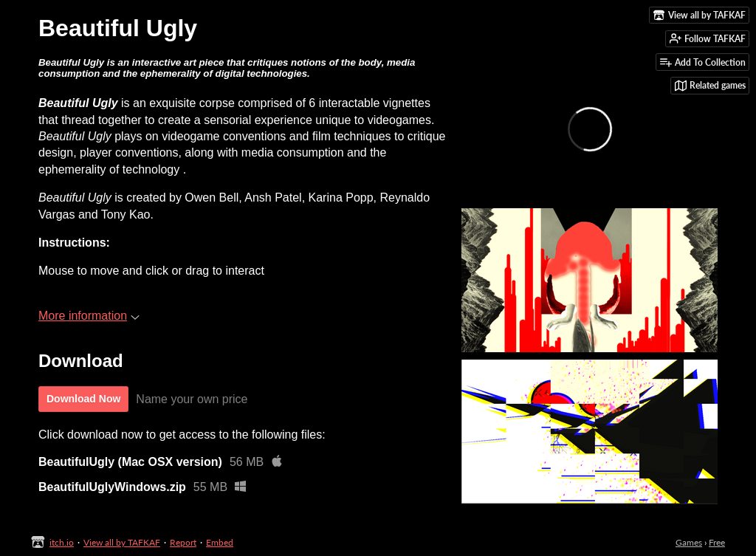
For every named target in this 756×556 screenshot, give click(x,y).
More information (89, 316)
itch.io (62, 542)
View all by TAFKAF (122, 542)
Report (183, 542)
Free (717, 542)
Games (689, 542)
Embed (220, 542)
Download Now (83, 399)
